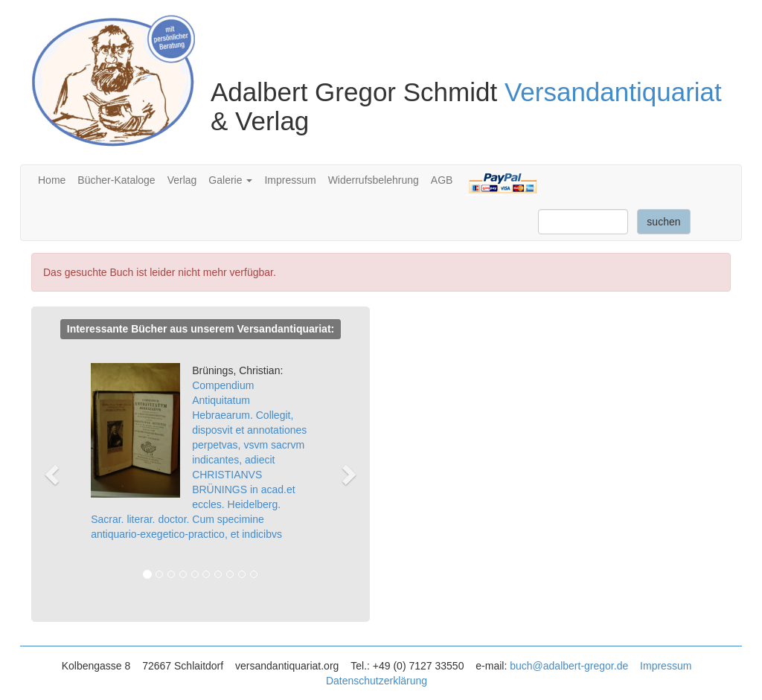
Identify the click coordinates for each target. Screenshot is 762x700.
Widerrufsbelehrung (374, 180)
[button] (58, 474)
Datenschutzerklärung (377, 681)
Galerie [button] (230, 180)
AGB (442, 180)
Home (52, 180)
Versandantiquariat (613, 92)
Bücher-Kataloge (116, 180)
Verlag (182, 180)
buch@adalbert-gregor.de (569, 666)
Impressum (290, 180)
